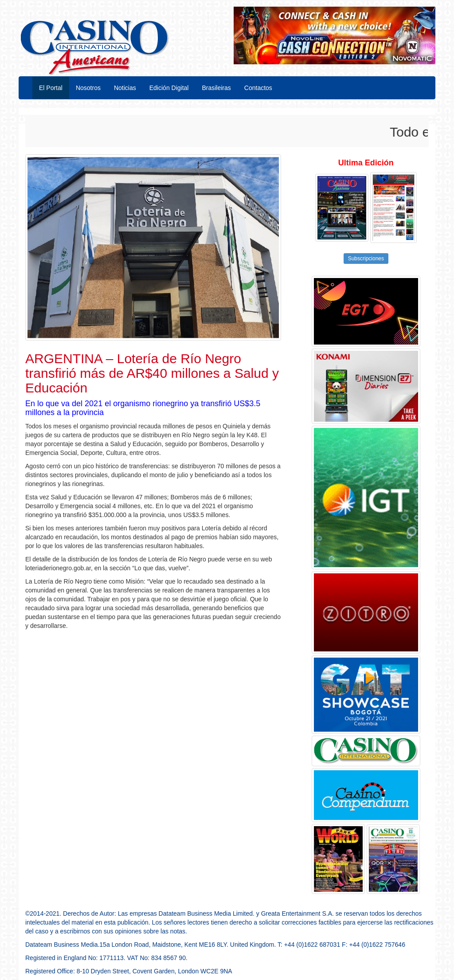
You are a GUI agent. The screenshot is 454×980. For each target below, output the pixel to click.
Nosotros (88, 88)
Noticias (125, 88)
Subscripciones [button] (366, 259)
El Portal (51, 88)
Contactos (258, 88)
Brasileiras (216, 88)
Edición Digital (169, 88)
